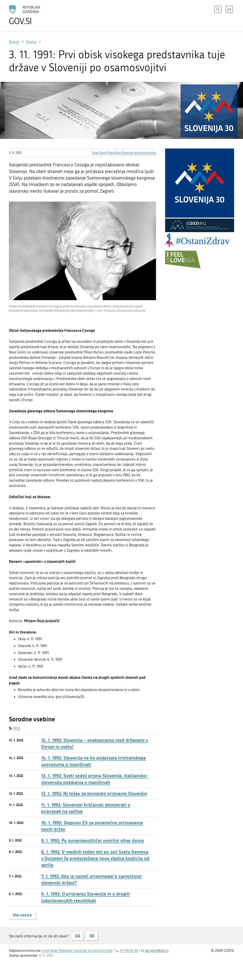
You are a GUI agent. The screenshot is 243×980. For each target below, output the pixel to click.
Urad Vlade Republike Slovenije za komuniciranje (124, 153)
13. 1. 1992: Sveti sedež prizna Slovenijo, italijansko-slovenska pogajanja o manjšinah (95, 779)
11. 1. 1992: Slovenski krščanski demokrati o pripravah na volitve (86, 808)
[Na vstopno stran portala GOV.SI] (37, 15)
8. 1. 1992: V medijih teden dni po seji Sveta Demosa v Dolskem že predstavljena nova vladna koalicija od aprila (95, 858)
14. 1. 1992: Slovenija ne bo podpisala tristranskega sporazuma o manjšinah (93, 761)
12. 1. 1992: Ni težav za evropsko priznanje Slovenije (94, 793)
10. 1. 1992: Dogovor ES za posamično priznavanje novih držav (92, 826)
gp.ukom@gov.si (157, 951)
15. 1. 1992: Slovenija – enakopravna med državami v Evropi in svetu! (95, 743)
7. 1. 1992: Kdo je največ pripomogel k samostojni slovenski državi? (91, 879)
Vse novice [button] (22, 915)
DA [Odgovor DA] (78, 936)
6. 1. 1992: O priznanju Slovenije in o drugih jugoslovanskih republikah (85, 897)
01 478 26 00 (129, 951)
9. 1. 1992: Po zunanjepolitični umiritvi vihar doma (92, 841)
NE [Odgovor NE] (92, 936)
